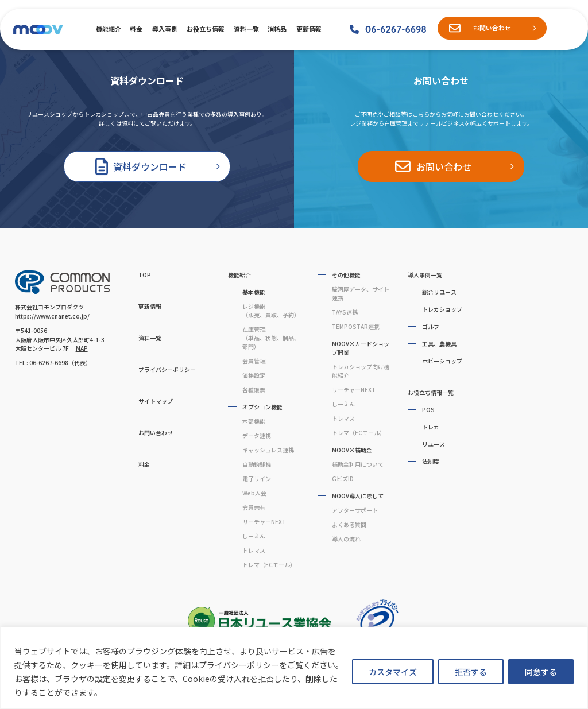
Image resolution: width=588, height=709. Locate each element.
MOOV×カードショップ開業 (361, 348)
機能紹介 (108, 29)
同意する (541, 672)
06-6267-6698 (396, 29)
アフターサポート (355, 510)
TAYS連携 (345, 312)
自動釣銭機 (257, 464)
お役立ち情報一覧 (431, 392)
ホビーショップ (442, 361)
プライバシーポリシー (167, 369)
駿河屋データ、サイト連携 (361, 293)
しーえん (254, 536)
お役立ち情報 (205, 29)
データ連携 (257, 435)
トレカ (431, 427)
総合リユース (439, 292)
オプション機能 (262, 407)
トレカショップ (442, 309)
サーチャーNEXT (264, 522)
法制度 (431, 461)
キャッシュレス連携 (268, 450)
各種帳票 (254, 390)
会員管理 (254, 361)
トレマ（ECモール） (269, 565)
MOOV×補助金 (352, 450)
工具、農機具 (439, 344)
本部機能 (254, 421)
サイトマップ (156, 401)
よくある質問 (349, 524)
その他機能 (346, 275)
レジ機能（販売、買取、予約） (271, 311)
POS (428, 410)
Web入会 (254, 493)
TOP (145, 275)
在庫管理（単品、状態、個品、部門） (271, 338)
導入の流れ (346, 539)
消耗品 (277, 29)
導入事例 (164, 29)
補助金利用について (358, 464)
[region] (294, 668)
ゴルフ (431, 326)
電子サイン (257, 479)
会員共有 (254, 507)
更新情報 (308, 29)
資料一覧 (246, 29)
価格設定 (254, 375)
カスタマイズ (393, 672)
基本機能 (254, 292)
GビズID (343, 479)
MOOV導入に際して (358, 496)
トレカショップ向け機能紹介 (361, 371)
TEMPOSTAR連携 (356, 326)
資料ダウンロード (150, 166)
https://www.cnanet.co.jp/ (52, 316)
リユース (434, 444)
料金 (136, 29)
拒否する (471, 672)
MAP (82, 348)
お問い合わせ (492, 28)
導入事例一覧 (425, 275)
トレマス (254, 550)
